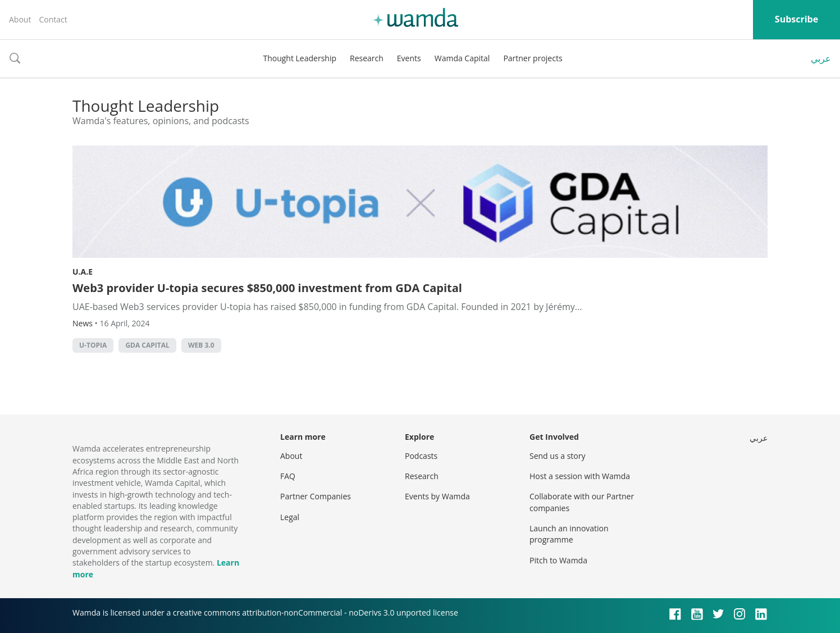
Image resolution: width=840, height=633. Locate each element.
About (20, 19)
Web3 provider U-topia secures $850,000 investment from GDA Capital (267, 288)
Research (367, 58)
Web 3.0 (201, 345)
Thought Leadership (300, 58)
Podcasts (421, 456)
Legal (290, 517)
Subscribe (796, 19)
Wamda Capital (462, 58)
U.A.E (83, 272)
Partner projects (533, 58)
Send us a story (557, 456)
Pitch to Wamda (558, 560)
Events (409, 58)
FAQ (288, 476)
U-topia (93, 345)
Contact (53, 19)
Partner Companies (316, 496)
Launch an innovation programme (569, 534)
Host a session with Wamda (580, 476)
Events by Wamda (437, 496)
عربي (821, 58)
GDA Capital (147, 345)
